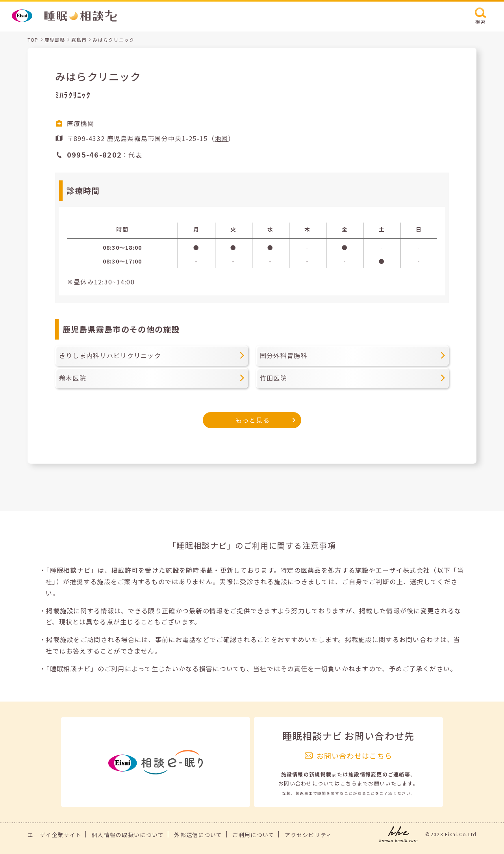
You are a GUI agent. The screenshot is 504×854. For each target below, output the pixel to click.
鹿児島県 (55, 40)
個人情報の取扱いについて (128, 835)
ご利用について (253, 835)
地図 (221, 138)
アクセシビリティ (308, 835)
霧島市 (79, 40)
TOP (33, 40)
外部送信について (198, 835)
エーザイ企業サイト (55, 835)
